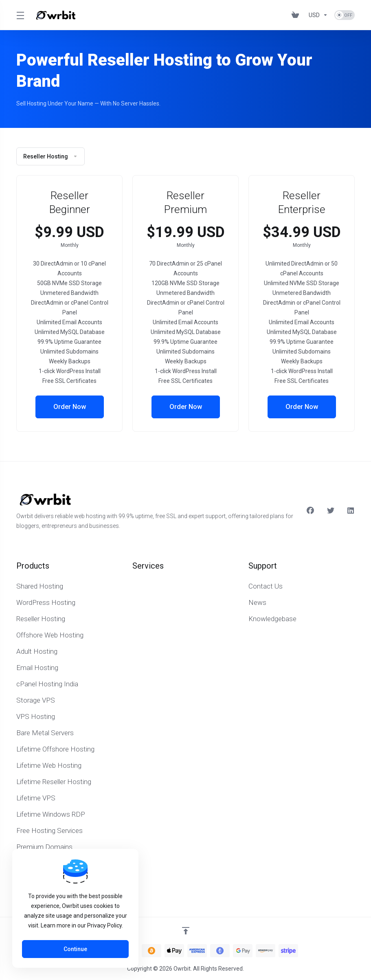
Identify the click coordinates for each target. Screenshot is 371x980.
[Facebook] (310, 511)
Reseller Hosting (50, 156)
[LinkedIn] (351, 511)
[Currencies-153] (318, 15)
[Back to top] (186, 931)
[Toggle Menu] (20, 15)
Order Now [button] (69, 407)
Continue (75, 949)
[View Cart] (297, 15)
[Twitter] (331, 511)
